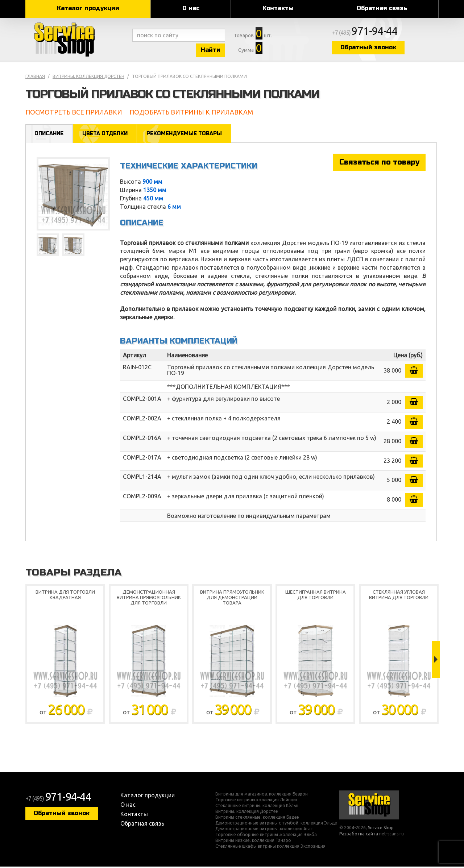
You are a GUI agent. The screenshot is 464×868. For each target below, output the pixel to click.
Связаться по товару (379, 164)
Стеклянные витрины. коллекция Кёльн (257, 807)
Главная (35, 77)
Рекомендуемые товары (188, 135)
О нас (191, 8)
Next (436, 661)
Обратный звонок (375, 48)
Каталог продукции (88, 8)
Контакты (278, 8)
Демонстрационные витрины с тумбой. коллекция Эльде (276, 825)
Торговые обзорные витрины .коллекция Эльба (266, 836)
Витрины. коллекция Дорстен (88, 77)
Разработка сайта (359, 835)
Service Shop (77, 40)
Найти (214, 50)
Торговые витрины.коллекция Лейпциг (256, 801)
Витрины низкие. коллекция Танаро (253, 842)
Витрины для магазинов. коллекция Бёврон (262, 796)
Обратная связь (382, 8)
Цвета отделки (107, 135)
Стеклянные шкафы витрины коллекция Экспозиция (270, 848)
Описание (49, 135)
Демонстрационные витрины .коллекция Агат (264, 830)
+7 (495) (372, 33)
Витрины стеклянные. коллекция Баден (257, 819)
